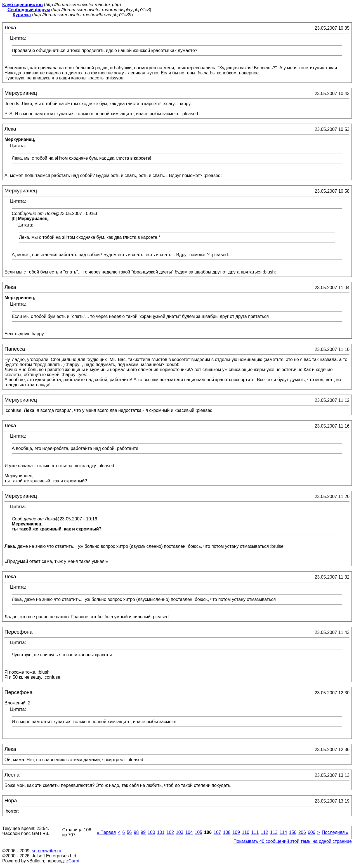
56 (129, 832)
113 (274, 832)
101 (161, 832)
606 (312, 832)
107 (217, 832)
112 (264, 832)
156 (293, 832)
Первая (106, 832)
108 (227, 832)
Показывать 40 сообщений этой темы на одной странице (293, 841)
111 (255, 832)
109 (236, 832)
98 (136, 832)
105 (198, 832)
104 (189, 832)
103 (180, 832)
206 (302, 832)
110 (246, 832)
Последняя (335, 832)
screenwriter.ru (47, 851)
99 (143, 832)
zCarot (73, 861)
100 (151, 832)
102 (170, 832)
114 (283, 832)
